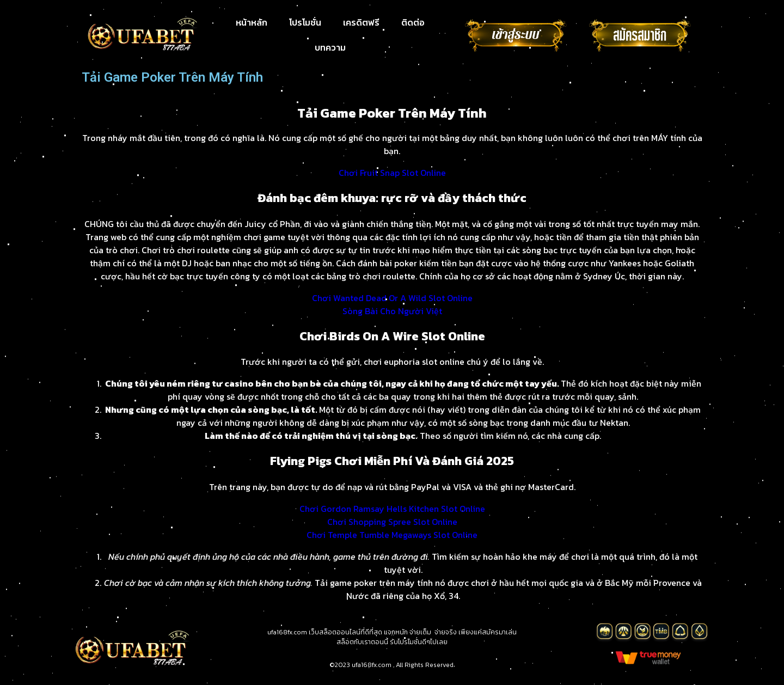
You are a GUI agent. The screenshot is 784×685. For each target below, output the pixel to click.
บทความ (330, 47)
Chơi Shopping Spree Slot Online (392, 522)
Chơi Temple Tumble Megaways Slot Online (392, 535)
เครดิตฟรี (361, 22)
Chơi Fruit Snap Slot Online (392, 173)
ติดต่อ (413, 22)
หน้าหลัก (252, 22)
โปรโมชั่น (305, 22)
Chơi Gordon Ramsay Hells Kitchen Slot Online (392, 509)
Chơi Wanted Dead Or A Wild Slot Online (392, 298)
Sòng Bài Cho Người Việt (392, 311)
